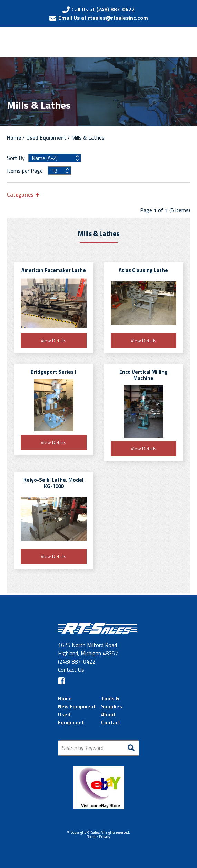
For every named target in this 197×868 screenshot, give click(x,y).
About (109, 714)
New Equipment (77, 707)
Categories (20, 194)
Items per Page (26, 171)
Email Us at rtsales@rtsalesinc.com (103, 18)
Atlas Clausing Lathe (143, 270)
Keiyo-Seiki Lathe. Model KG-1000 (53, 483)
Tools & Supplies (112, 703)
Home (14, 137)
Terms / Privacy (98, 837)
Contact (111, 722)
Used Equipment (46, 137)
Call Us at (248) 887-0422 (103, 9)
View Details (53, 340)
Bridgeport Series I (53, 372)
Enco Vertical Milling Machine (144, 375)
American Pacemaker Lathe (54, 270)
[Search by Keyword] (98, 748)
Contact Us (71, 670)
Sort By (16, 158)
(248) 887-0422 (77, 661)
